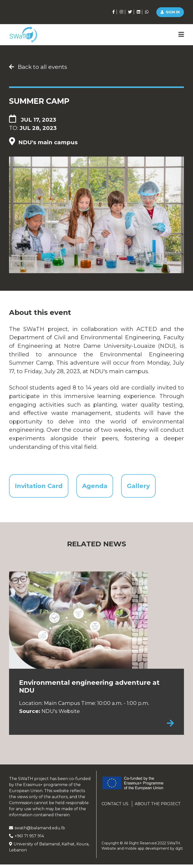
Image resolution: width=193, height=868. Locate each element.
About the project (158, 807)
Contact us (115, 807)
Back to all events (38, 67)
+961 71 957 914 (27, 839)
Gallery (147, 487)
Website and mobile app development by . (142, 852)
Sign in (170, 12)
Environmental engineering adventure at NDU (89, 690)
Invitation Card (40, 487)
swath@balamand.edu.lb (37, 831)
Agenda (100, 487)
